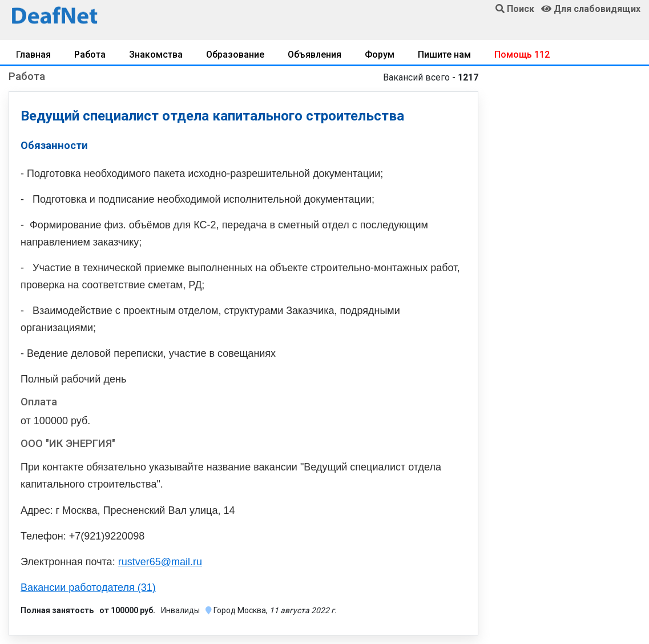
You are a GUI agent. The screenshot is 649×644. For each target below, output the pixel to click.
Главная (33, 55)
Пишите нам (444, 55)
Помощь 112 (522, 55)
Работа (90, 55)
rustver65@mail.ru (160, 562)
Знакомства (156, 55)
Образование (235, 55)
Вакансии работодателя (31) (88, 587)
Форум (380, 55)
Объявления (315, 55)
